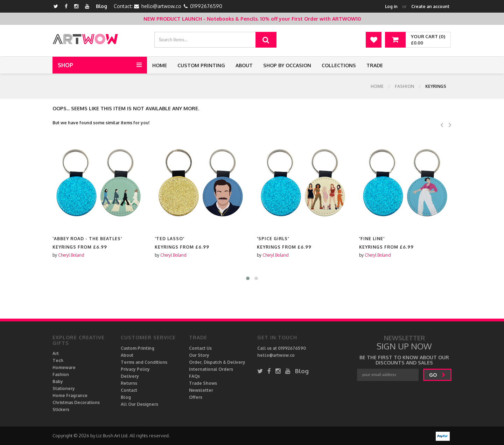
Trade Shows (203, 383)
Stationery (64, 388)
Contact (129, 390)
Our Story (199, 355)
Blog (101, 6)
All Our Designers (139, 404)
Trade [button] (375, 65)
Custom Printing (201, 65)
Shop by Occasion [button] (287, 65)
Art (56, 353)
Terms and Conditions (144, 362)
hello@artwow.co (161, 6)
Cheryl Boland (71, 255)
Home (160, 65)
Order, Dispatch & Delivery (217, 362)
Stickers (61, 409)
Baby (58, 381)
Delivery (130, 376)
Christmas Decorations (76, 402)
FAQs (194, 376)
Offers (196, 397)
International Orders (211, 369)
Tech (58, 360)
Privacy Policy (135, 369)
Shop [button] (65, 65)
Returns (129, 383)
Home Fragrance (70, 395)
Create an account (430, 6)
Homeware (64, 367)
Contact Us (200, 348)
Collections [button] (339, 65)
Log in (391, 6)
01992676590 (206, 6)
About (244, 65)
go (437, 375)
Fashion (404, 86)
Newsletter (201, 390)
